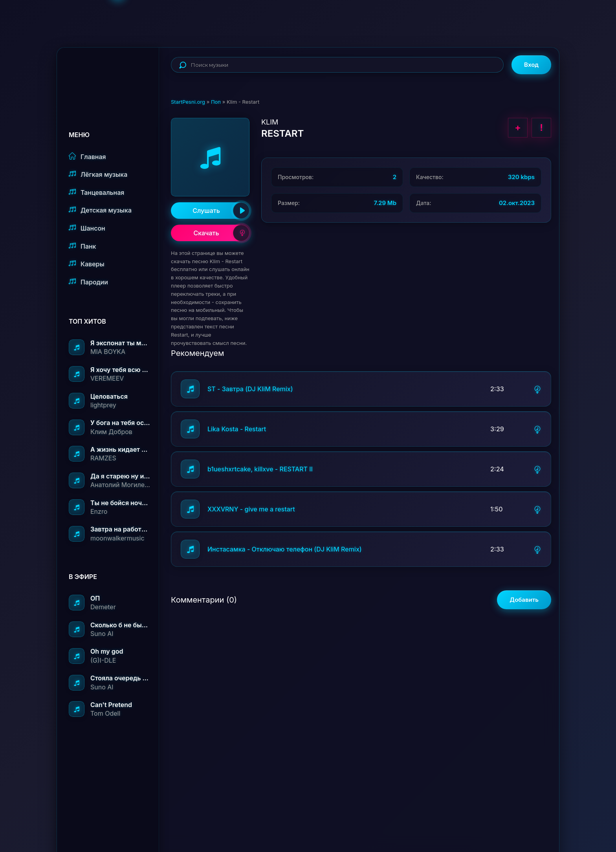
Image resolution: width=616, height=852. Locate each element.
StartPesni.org (188, 102)
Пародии (88, 282)
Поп (216, 102)
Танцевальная (96, 192)
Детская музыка (100, 210)
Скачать (221, 233)
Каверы (87, 264)
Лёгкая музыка (98, 174)
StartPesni (114, 73)
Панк (82, 246)
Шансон (87, 228)
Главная (87, 157)
